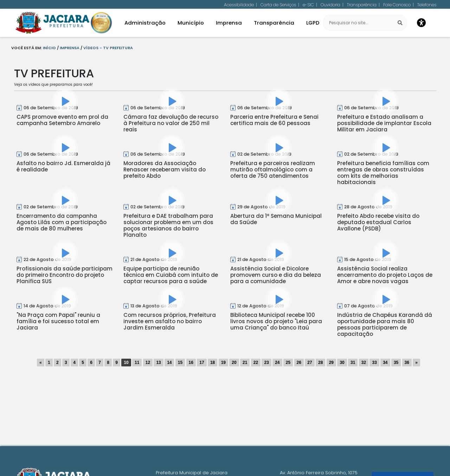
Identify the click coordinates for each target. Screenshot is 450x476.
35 (396, 363)
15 (180, 363)
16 (191, 363)
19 (223, 363)
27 (310, 363)
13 (158, 363)
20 (234, 363)
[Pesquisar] (397, 23)
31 (353, 363)
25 (288, 363)
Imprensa (70, 48)
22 (256, 363)
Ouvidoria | (332, 5)
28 (320, 363)
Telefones (427, 5)
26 (299, 363)
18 (213, 363)
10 (126, 363)
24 (277, 363)
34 (385, 363)
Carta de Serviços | (280, 5)
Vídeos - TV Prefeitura (108, 48)
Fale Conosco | (398, 5)
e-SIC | (310, 5)
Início (49, 48)
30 (342, 363)
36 (407, 363)
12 (148, 363)
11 (137, 363)
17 (202, 363)
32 (364, 363)
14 (169, 363)
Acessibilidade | (240, 5)
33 (374, 363)
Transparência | (363, 5)
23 (266, 363)
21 (245, 363)
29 (331, 363)
